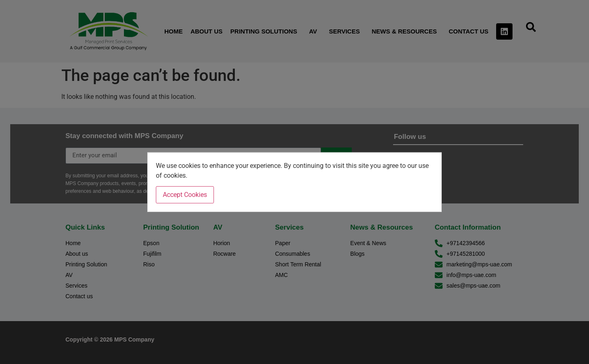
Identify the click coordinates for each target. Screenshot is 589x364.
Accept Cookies (185, 195)
